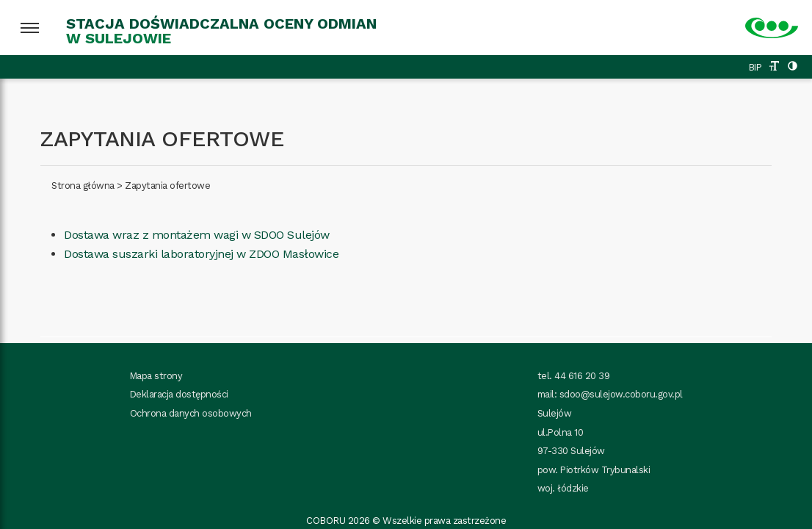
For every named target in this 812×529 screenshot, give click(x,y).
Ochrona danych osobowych (191, 413)
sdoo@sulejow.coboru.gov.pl (621, 394)
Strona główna (83, 186)
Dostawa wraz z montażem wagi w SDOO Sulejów (197, 235)
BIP (755, 67)
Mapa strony (156, 376)
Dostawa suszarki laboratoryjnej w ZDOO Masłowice (201, 254)
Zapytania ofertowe (167, 186)
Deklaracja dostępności (179, 394)
